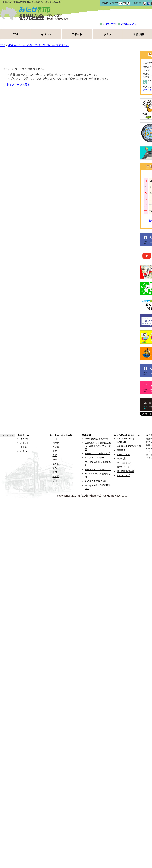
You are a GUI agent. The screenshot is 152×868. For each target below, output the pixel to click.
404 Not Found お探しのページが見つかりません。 (39, 45)
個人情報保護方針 (126, 471)
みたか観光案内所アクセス (98, 439)
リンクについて (124, 463)
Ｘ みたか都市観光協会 (96, 481)
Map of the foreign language (126, 440)
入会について (129, 24)
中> (124, 3)
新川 (55, 480)
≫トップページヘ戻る (17, 84)
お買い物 (25, 451)
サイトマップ (123, 475)
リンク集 (121, 458)
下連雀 (56, 476)
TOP (16, 34)
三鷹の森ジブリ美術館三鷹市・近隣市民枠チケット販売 (98, 446)
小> (120, 3)
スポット (77, 34)
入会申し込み (123, 454)
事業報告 (121, 450)
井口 (55, 439)
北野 (55, 472)
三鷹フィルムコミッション (98, 469)
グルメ (108, 34)
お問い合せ (109, 24)
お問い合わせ (123, 467)
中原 (55, 451)
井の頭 (56, 447)
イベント (46, 34)
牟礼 (55, 468)
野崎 (55, 459)
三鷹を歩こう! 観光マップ (97, 453)
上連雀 (56, 464)
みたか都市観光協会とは (129, 446)
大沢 (55, 455)
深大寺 (56, 443)
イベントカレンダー (94, 457)
